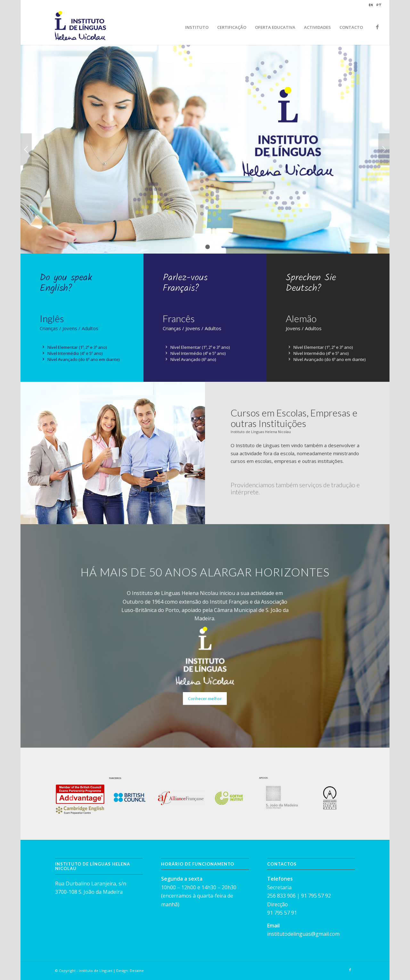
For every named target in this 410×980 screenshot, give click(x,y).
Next (384, 149)
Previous (26, 149)
